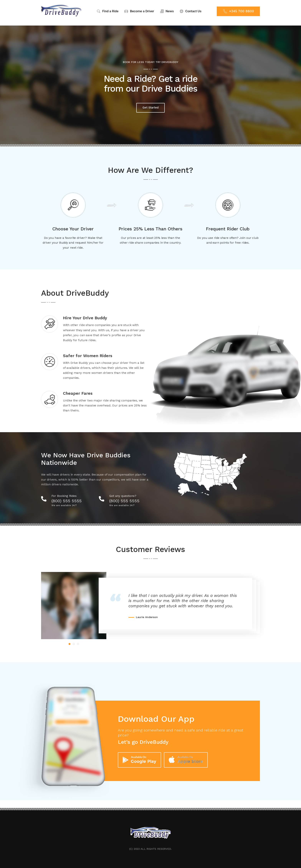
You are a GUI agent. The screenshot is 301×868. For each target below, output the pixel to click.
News (167, 11)
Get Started (150, 104)
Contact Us (190, 11)
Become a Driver (139, 11)
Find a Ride (107, 11)
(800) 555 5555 (69, 498)
